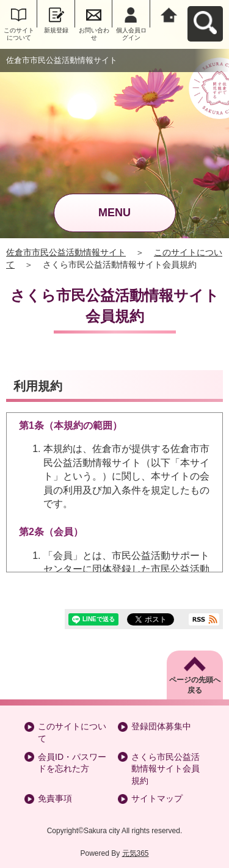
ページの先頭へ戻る (195, 685)
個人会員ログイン (131, 34)
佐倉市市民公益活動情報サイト (66, 252)
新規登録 (56, 30)
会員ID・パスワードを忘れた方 (72, 763)
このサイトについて (19, 34)
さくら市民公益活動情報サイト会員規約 (165, 769)
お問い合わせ (94, 34)
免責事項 (55, 798)
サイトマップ (157, 798)
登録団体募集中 (161, 726)
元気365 (136, 853)
